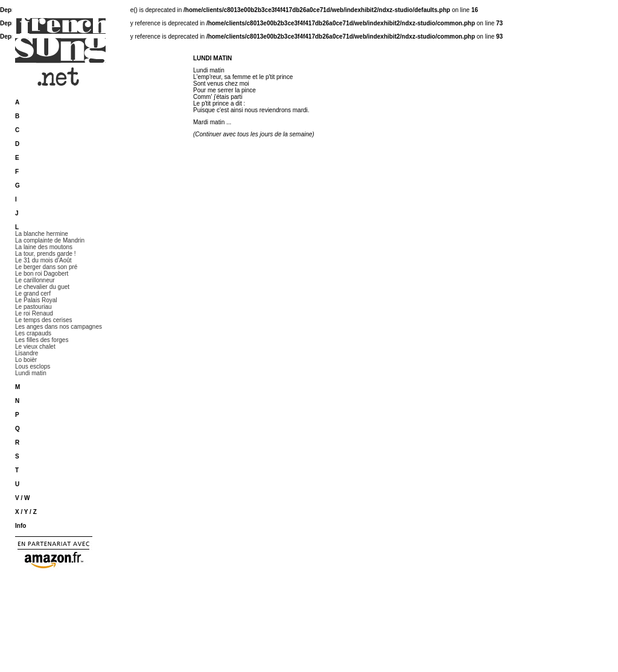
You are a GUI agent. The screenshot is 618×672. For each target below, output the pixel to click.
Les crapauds (33, 333)
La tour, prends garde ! (46, 254)
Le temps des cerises (44, 320)
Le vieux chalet (35, 347)
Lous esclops (33, 366)
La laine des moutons (44, 247)
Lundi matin (31, 373)
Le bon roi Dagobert (42, 274)
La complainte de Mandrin (50, 240)
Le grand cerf (33, 293)
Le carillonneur (35, 280)
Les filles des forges (42, 340)
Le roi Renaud (34, 313)
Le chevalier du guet (42, 287)
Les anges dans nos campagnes (59, 327)
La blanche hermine (42, 234)
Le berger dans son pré (46, 267)
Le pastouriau (33, 307)
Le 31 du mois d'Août (43, 260)
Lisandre (27, 353)
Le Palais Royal (36, 300)
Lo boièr (26, 360)
